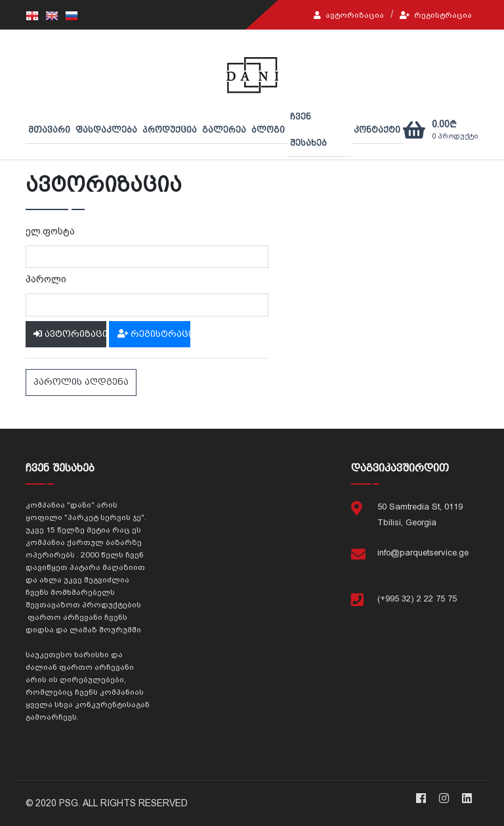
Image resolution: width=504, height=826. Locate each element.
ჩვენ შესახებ (308, 130)
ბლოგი (268, 130)
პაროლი (46, 279)
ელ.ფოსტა (50, 231)
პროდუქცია (170, 130)
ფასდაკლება (106, 130)
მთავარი (49, 130)
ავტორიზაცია (349, 15)
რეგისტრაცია (436, 15)
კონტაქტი (377, 130)
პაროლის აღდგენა (81, 382)
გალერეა (224, 130)
